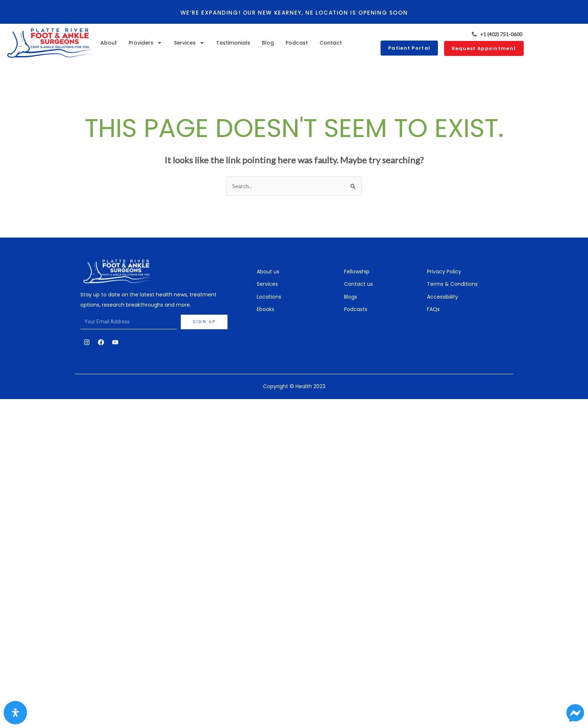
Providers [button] (145, 43)
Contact (331, 43)
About (109, 43)
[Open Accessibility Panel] (15, 713)
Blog (268, 43)
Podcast (297, 43)
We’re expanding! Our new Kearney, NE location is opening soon (294, 13)
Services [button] (189, 43)
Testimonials (233, 43)
